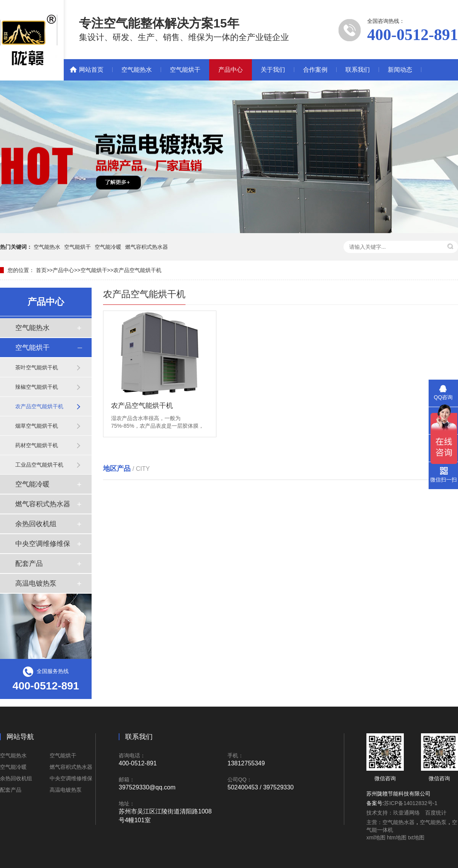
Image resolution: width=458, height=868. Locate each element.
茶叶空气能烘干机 (37, 367)
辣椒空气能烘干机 (37, 387)
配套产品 (29, 564)
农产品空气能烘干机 (137, 270)
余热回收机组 (36, 524)
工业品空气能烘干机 (39, 465)
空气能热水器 (398, 822)
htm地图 (397, 837)
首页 (41, 270)
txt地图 (416, 837)
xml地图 (376, 837)
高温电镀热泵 (36, 583)
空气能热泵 (433, 822)
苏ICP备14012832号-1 (411, 803)
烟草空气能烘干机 (37, 426)
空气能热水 (137, 70)
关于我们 (273, 70)
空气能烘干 (185, 70)
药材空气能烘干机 (37, 445)
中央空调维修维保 (43, 544)
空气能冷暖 (108, 247)
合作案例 (315, 70)
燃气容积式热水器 (147, 247)
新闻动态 (400, 70)
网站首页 (91, 70)
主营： (374, 822)
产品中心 (231, 70)
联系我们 (358, 70)
